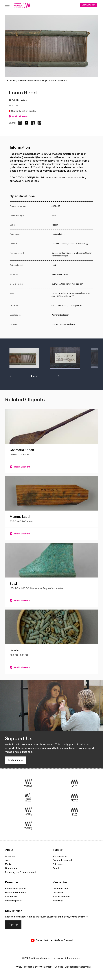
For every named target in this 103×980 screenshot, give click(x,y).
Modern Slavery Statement (38, 967)
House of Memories (15, 893)
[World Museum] (75, 783)
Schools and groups (16, 889)
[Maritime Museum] (75, 798)
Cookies (59, 967)
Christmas (58, 893)
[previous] (14, 376)
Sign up (13, 924)
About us (10, 856)
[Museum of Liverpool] (28, 783)
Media (8, 864)
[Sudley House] (75, 812)
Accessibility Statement (78, 967)
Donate (56, 868)
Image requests (13, 901)
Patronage (58, 864)
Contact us (11, 868)
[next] (55, 376)
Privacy (18, 967)
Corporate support (62, 860)
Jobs (8, 860)
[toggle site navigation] (7, 5)
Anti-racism (11, 897)
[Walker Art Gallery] (28, 812)
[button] (24, 360)
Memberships (60, 856)
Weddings (58, 901)
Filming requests (61, 897)
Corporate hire (60, 889)
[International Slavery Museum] (28, 798)
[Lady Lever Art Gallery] (28, 826)
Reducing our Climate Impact (20, 872)
